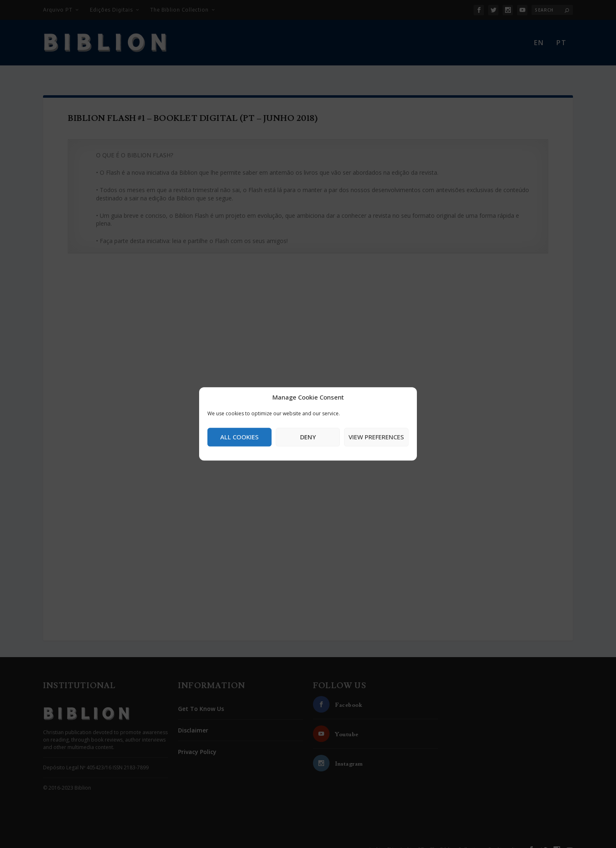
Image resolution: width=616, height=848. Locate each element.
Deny (308, 437)
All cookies (239, 437)
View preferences (376, 437)
